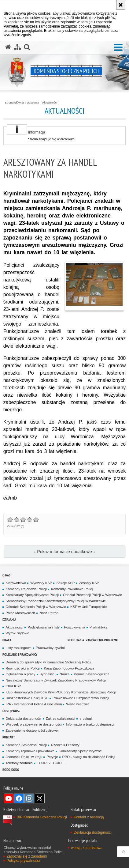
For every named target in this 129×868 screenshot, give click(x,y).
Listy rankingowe (18, 648)
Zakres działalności (61, 719)
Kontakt (9, 737)
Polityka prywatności (23, 861)
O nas (6, 575)
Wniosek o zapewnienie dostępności (33, 724)
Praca (7, 640)
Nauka (65, 674)
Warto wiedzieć (78, 704)
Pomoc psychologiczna (92, 674)
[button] (118, 48)
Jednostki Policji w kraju (24, 757)
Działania (33, 103)
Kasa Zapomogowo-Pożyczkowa (69, 668)
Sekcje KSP (65, 583)
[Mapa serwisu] (17, 47)
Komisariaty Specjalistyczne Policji (32, 595)
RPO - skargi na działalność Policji (89, 757)
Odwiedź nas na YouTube (9, 798)
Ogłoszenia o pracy (20, 674)
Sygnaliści (48, 674)
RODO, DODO (11, 770)
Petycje (52, 757)
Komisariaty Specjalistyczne (80, 751)
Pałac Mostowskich (20, 613)
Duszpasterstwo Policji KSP (27, 698)
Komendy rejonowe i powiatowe (30, 751)
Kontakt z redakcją (89, 817)
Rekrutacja (76, 640)
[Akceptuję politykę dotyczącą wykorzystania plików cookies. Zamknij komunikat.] (121, 5)
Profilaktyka (99, 627)
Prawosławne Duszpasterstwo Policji (81, 698)
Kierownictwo (16, 583)
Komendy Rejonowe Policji (26, 589)
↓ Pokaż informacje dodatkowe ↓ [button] (64, 552)
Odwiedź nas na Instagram (29, 798)
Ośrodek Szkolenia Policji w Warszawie (36, 607)
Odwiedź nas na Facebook (19, 798)
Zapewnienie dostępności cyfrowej (32, 730)
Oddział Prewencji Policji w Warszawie (92, 595)
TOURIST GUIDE (51, 763)
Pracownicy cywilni (50, 648)
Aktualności (50, 103)
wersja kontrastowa (87, 848)
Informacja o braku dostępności (90, 724)
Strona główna (14, 103)
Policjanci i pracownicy (20, 654)
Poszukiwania (74, 627)
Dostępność (11, 711)
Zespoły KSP (89, 583)
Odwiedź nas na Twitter (40, 798)
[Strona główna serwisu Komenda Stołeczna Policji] (8, 47)
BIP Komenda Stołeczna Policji (42, 817)
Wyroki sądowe (17, 633)
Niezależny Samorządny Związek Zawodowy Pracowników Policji (56, 680)
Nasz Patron (49, 613)
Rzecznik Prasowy (65, 745)
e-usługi (86, 719)
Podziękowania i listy (44, 627)
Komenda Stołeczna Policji (26, 745)
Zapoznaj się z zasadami (27, 856)
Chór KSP (13, 686)
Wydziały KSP (41, 583)
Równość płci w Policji (22, 668)
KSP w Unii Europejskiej (89, 607)
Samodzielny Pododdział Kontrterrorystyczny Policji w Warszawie (56, 601)
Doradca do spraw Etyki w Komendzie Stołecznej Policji (48, 662)
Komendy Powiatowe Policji (72, 589)
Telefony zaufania (19, 763)
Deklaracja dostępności (23, 719)
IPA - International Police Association (34, 704)
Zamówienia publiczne (102, 640)
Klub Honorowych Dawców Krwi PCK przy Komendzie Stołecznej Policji (61, 692)
